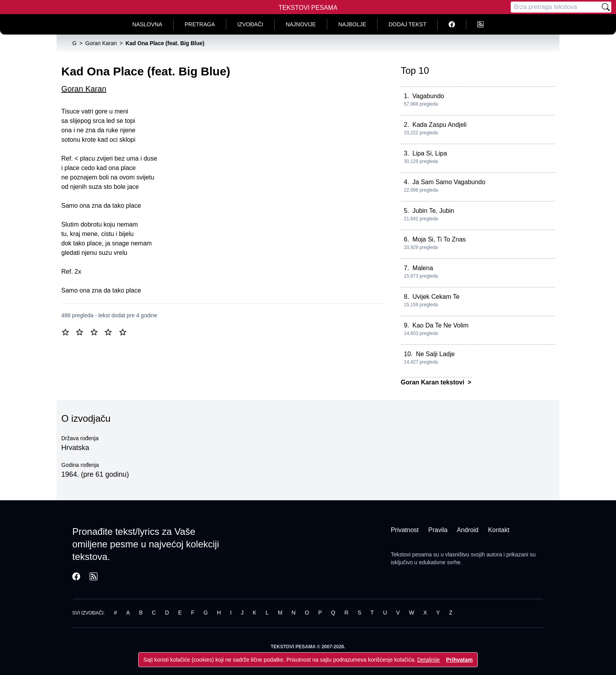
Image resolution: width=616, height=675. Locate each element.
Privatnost (405, 530)
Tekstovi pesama (411, 554)
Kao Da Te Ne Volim (441, 325)
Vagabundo (428, 96)
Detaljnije (429, 660)
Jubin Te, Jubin (433, 211)
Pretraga (200, 24)
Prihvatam (460, 660)
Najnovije (301, 24)
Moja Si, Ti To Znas (439, 239)
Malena (423, 268)
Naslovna (147, 24)
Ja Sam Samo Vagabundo (449, 182)
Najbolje (352, 24)
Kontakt (499, 530)
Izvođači (250, 24)
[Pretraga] (555, 7)
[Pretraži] (606, 7)
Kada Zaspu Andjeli (440, 125)
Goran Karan (84, 89)
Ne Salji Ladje (435, 354)
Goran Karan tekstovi (433, 382)
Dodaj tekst (407, 24)
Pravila (438, 530)
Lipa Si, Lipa (430, 153)
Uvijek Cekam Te (436, 297)
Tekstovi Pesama (308, 8)
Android (468, 530)
